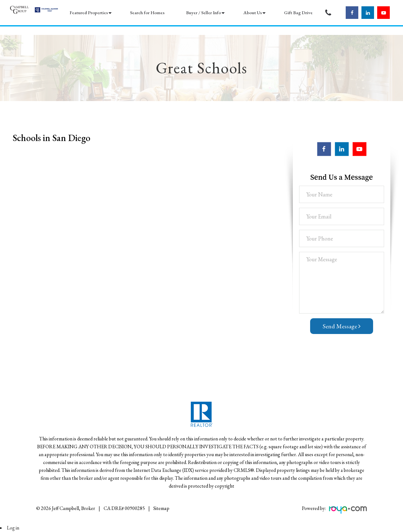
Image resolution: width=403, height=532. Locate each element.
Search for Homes (147, 12)
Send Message (342, 326)
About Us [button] (253, 12)
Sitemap (161, 508)
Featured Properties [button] (89, 12)
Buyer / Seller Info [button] (204, 12)
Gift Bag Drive (298, 12)
